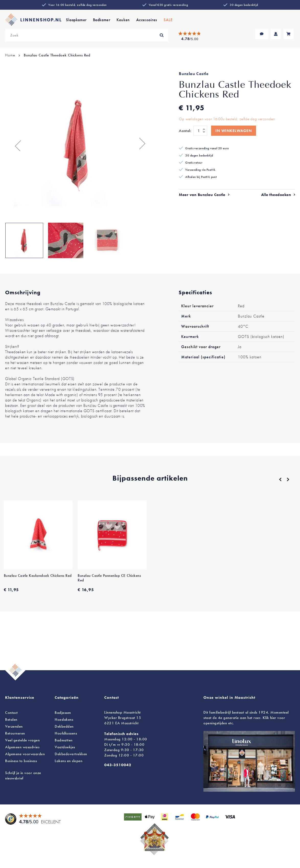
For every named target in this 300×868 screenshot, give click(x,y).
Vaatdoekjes (65, 747)
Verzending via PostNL (200, 170)
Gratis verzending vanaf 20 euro (207, 148)
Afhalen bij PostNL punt (201, 177)
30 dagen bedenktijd (244, 5)
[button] (15, 143)
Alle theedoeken (276, 195)
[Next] (288, 479)
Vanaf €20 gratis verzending (168, 5)
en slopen (68, 761)
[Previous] (280, 480)
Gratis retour (194, 163)
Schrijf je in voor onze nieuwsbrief (23, 775)
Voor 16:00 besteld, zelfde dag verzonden (78, 5)
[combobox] (87, 35)
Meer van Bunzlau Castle (202, 195)
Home (10, 55)
